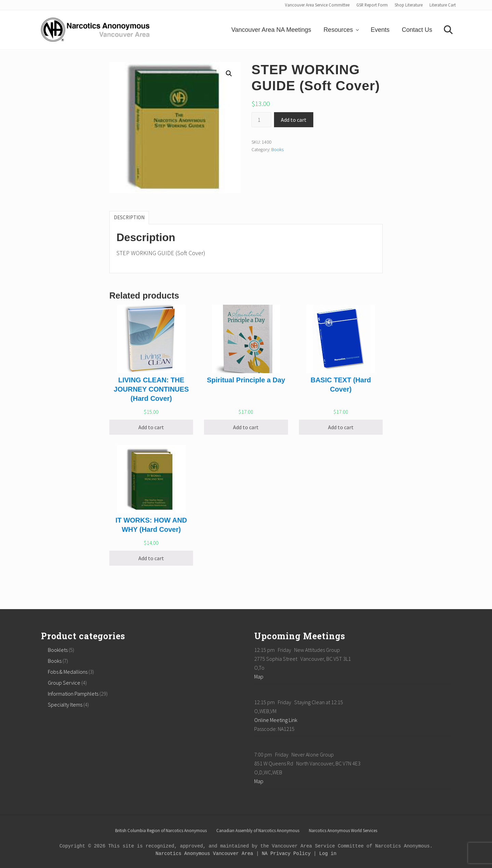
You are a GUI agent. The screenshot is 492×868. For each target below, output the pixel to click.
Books (277, 149)
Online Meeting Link (276, 720)
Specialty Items (65, 705)
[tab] (129, 218)
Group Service (64, 683)
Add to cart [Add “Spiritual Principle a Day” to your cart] (246, 427)
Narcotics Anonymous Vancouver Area (204, 854)
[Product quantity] (261, 120)
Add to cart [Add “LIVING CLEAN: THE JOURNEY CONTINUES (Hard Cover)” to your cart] (151, 427)
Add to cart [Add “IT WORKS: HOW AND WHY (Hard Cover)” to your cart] (151, 558)
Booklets (58, 650)
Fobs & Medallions (68, 672)
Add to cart (294, 120)
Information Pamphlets (73, 694)
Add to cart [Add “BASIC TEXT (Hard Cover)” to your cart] (341, 427)
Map (259, 676)
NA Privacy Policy (286, 854)
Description (129, 217)
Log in (328, 854)
